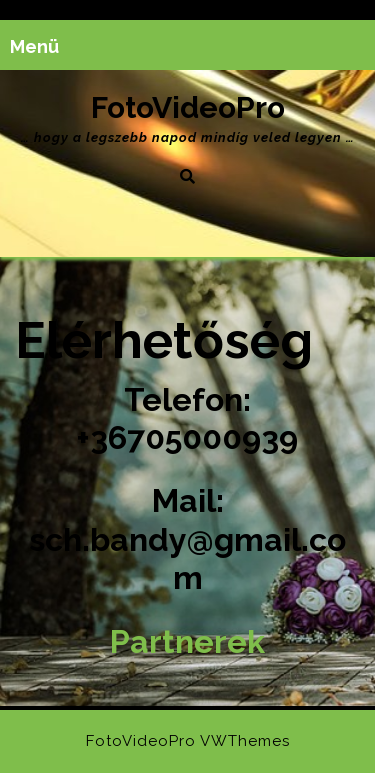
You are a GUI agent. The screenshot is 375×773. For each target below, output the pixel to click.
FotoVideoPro (188, 107)
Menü (34, 46)
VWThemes (245, 741)
